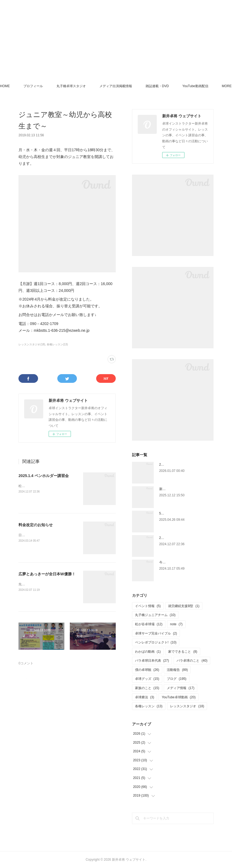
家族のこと (147, 688)
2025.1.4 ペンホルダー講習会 (43, 476)
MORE (205, 86)
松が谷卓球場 (149, 624)
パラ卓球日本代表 (152, 661)
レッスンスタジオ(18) (32, 344)
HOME (23, 86)
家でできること (183, 652)
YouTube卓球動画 (179, 697)
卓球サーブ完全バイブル (156, 633)
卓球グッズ (147, 679)
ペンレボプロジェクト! (156, 642)
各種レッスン (149, 706)
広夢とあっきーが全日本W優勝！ (47, 574)
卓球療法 (145, 697)
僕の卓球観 (147, 670)
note (176, 624)
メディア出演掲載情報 (134, 86)
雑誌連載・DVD (175, 86)
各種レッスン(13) (57, 344)
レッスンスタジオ (187, 706)
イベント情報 (148, 606)
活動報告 (177, 670)
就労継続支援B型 (184, 606)
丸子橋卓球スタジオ (89, 86)
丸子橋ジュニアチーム (155, 615)
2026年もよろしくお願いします (182, 465)
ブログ (177, 679)
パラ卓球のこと (192, 661)
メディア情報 (181, 688)
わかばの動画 (148, 652)
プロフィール (51, 86)
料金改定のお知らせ (36, 525)
